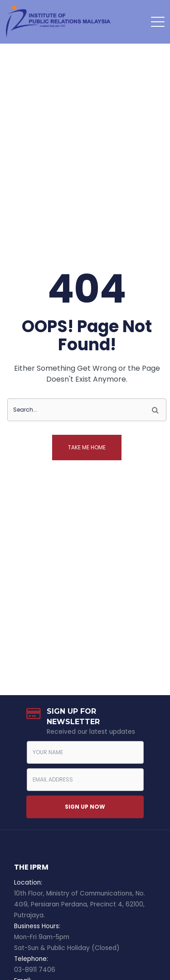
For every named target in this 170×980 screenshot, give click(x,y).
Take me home (87, 447)
